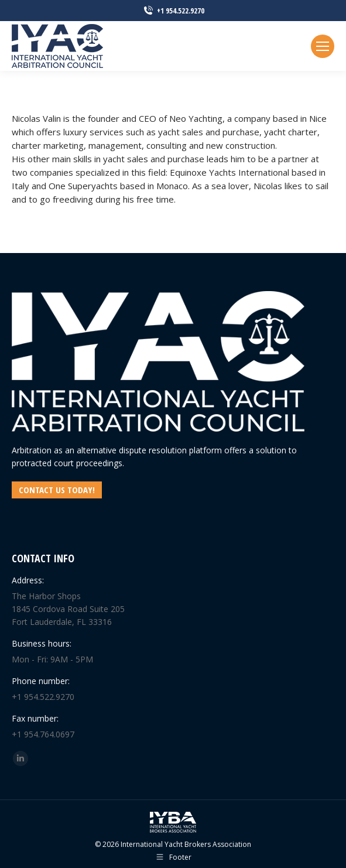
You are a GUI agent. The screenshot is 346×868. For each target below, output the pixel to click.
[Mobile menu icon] (323, 46)
